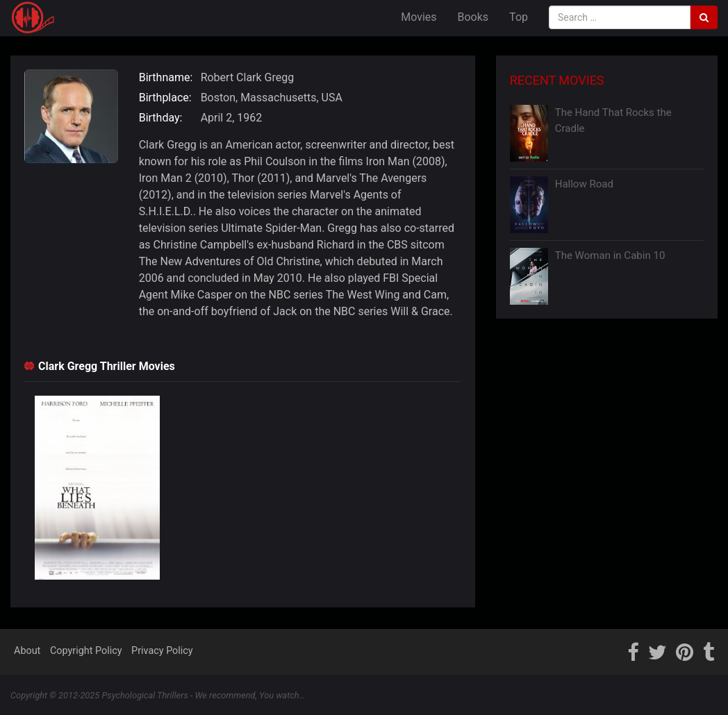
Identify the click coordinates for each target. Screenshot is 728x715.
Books (473, 17)
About (27, 651)
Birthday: (161, 118)
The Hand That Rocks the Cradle (613, 120)
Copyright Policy (86, 651)
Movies (419, 17)
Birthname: (166, 77)
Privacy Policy (162, 651)
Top (519, 17)
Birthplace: (165, 98)
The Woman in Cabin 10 (610, 255)
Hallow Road (584, 184)
